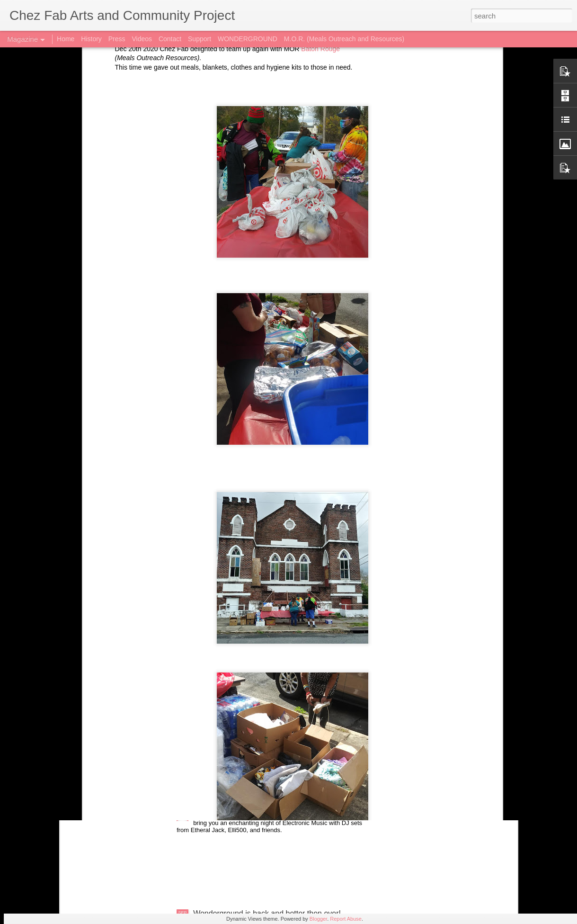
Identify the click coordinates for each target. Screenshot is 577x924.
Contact (170, 39)
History (91, 39)
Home (66, 39)
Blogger (318, 919)
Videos (142, 39)
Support (200, 39)
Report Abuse (346, 919)
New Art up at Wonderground (242, 698)
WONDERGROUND (248, 39)
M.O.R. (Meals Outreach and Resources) (344, 39)
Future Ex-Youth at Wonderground (251, 806)
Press (117, 39)
